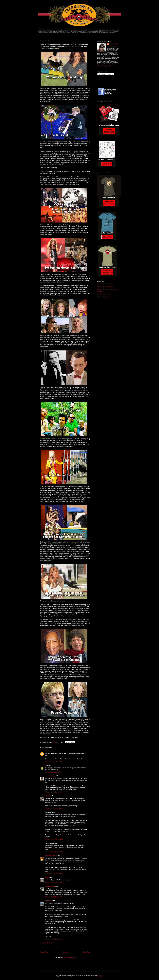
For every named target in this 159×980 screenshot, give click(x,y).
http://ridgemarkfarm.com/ (104, 294)
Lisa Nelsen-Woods (51, 856)
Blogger (100, 976)
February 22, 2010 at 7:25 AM (54, 792)
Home (65, 952)
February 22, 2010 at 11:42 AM (54, 852)
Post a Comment (48, 943)
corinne (47, 796)
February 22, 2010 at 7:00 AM (54, 772)
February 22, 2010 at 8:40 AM (54, 808)
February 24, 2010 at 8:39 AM (54, 939)
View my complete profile (104, 66)
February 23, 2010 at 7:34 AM (54, 897)
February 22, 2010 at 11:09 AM (54, 839)
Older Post (87, 952)
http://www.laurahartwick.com (105, 284)
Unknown (48, 751)
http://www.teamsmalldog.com (105, 287)
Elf (46, 765)
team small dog (50, 776)
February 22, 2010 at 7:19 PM (54, 874)
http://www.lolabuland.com (104, 297)
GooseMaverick (50, 886)
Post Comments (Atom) (69, 957)
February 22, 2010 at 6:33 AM (54, 761)
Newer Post (44, 952)
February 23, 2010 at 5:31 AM (54, 883)
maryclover (48, 901)
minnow (47, 878)
